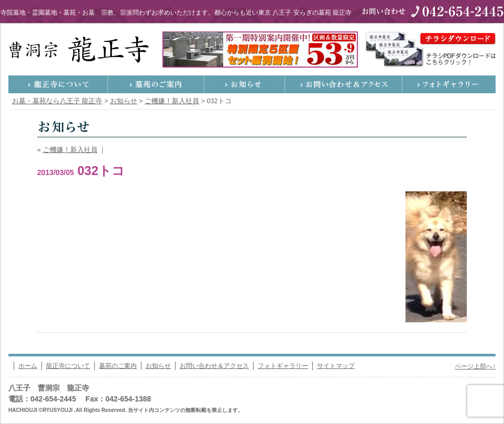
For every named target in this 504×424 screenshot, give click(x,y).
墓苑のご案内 (156, 84)
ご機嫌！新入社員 (70, 150)
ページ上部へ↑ (475, 366)
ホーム (28, 366)
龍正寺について (58, 84)
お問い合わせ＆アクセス (344, 84)
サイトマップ (336, 366)
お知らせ (245, 84)
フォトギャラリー (449, 84)
